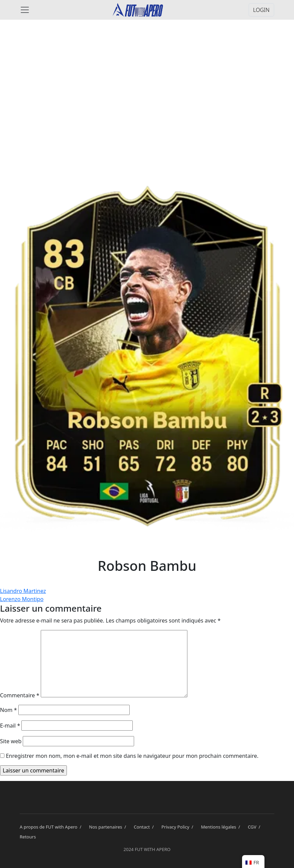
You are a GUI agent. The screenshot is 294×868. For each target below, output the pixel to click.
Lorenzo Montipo (22, 599)
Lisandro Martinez (23, 591)
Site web (11, 741)
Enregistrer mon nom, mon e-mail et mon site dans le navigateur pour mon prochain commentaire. (132, 756)
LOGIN (261, 10)
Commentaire (20, 695)
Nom (8, 710)
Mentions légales (222, 827)
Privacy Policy (179, 827)
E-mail (10, 726)
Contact (145, 827)
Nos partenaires (109, 827)
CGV (255, 827)
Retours (28, 837)
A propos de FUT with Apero (52, 827)
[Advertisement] (147, 79)
